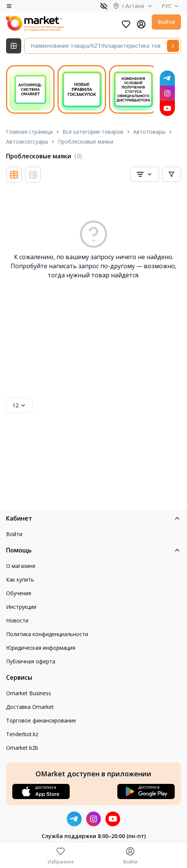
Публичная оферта (31, 661)
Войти (166, 22)
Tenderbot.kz (22, 734)
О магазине (21, 566)
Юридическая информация (41, 648)
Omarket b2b (22, 748)
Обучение (19, 593)
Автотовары (149, 132)
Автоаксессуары (27, 142)
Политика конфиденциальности (47, 634)
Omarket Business (29, 693)
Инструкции (21, 607)
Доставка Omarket (30, 707)
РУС (171, 6)
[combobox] (145, 174)
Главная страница (29, 132)
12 (19, 405)
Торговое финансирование (41, 720)
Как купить (20, 579)
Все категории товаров (93, 132)
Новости (17, 620)
